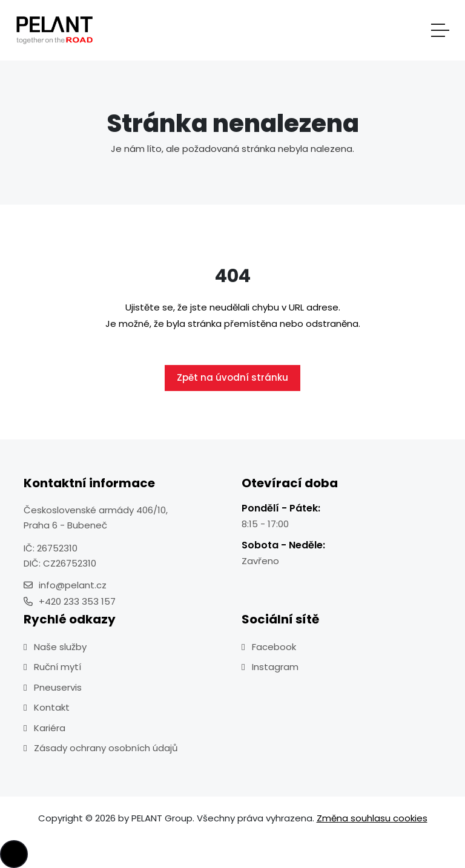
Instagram (275, 667)
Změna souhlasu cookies (372, 818)
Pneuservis (58, 687)
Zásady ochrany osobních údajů (106, 748)
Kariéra (50, 728)
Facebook (274, 647)
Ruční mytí (58, 667)
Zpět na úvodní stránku (232, 377)
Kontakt (52, 707)
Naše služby (60, 647)
